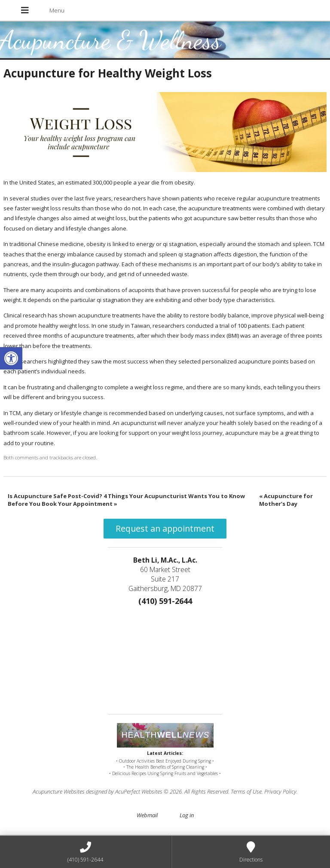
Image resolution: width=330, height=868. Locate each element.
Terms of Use (246, 791)
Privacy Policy (280, 791)
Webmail (147, 815)
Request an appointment (165, 528)
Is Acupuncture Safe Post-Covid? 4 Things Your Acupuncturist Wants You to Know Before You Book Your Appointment (126, 500)
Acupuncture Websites (59, 791)
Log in (187, 815)
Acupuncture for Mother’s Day (286, 500)
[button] (11, 358)
